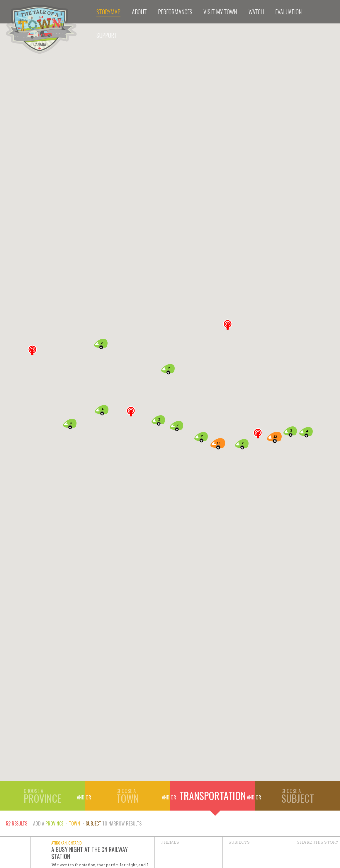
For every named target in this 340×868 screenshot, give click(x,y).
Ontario (75, 843)
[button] (131, 411)
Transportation (213, 795)
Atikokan (59, 843)
